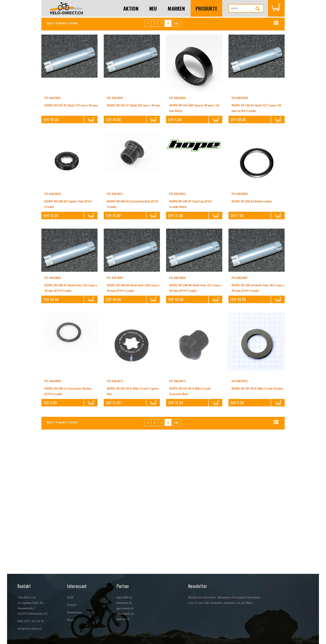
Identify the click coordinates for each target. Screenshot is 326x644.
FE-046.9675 (240, 381)
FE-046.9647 (115, 98)
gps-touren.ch (125, 608)
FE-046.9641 (53, 98)
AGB (70, 597)
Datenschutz (74, 612)
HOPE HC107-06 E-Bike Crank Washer (257, 389)
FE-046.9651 (115, 194)
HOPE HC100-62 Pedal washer (252, 201)
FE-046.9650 (53, 194)
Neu (153, 8)
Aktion (131, 8)
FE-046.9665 (115, 278)
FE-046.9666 (177, 278)
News (70, 620)
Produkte (206, 8)
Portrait (72, 605)
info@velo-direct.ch (30, 629)
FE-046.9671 (115, 381)
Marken (176, 8)
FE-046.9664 (53, 278)
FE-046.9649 (240, 98)
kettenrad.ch (124, 603)
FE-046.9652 (177, 194)
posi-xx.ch (123, 619)
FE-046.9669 (53, 381)
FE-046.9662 (240, 194)
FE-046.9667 (240, 278)
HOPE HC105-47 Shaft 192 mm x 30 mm (133, 105)
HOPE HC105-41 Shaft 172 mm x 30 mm (71, 105)
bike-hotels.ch (125, 614)
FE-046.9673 (177, 381)
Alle (176, 23)
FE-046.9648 (177, 98)
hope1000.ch (124, 597)
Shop (49, 23)
